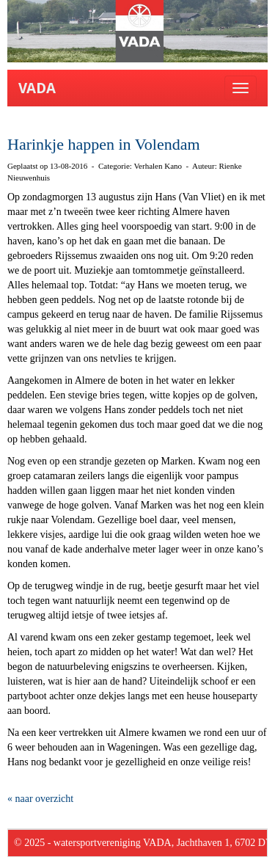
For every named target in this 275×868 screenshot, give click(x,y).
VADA (37, 88)
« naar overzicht (40, 799)
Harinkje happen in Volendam (104, 144)
